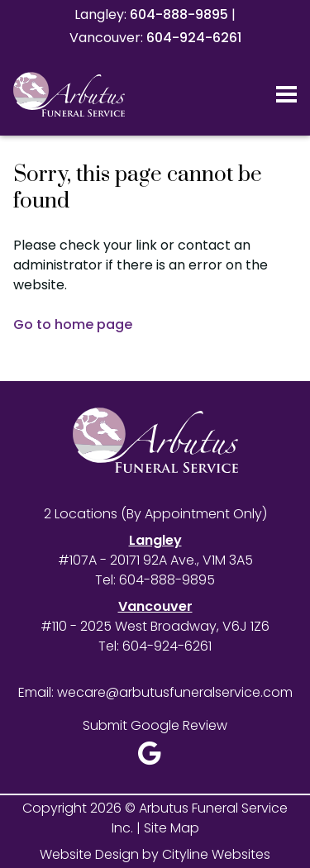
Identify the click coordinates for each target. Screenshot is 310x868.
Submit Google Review (155, 725)
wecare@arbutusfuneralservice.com (175, 692)
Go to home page (73, 324)
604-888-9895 (179, 14)
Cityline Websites (216, 854)
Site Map (172, 828)
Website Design (89, 854)
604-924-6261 (194, 38)
